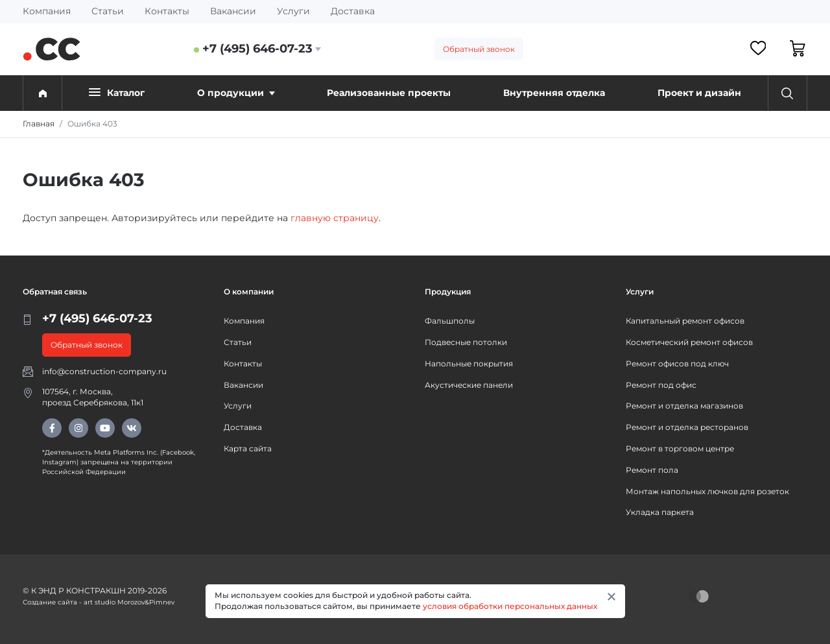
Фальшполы (450, 321)
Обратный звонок (479, 49)
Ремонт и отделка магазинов (684, 406)
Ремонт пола (652, 470)
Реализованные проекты (389, 93)
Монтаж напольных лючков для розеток (707, 491)
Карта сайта (248, 448)
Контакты (167, 11)
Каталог (117, 92)
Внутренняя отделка (554, 93)
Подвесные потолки (466, 342)
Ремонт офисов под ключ (677, 364)
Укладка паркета (660, 512)
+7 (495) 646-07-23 (257, 49)
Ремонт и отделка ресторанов (687, 427)
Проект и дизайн (699, 93)
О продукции (236, 93)
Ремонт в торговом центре (680, 448)
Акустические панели (469, 385)
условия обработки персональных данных (510, 606)
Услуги (293, 11)
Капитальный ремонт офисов (685, 321)
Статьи (108, 11)
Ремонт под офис (661, 385)
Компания (47, 11)
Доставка (353, 11)
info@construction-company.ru (104, 371)
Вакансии (233, 11)
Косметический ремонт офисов (689, 342)
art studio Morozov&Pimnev (129, 602)
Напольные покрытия (469, 364)
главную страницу (335, 218)
